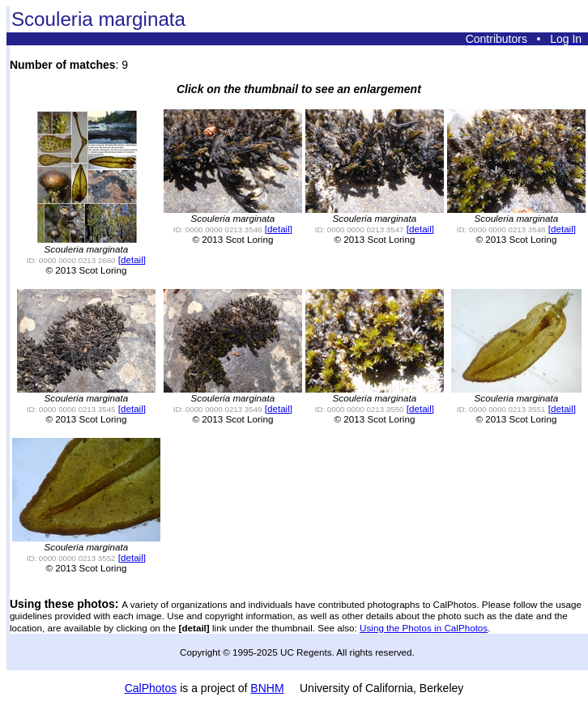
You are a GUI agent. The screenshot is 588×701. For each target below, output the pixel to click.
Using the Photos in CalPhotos (424, 628)
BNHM (267, 688)
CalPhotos (151, 688)
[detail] (132, 259)
